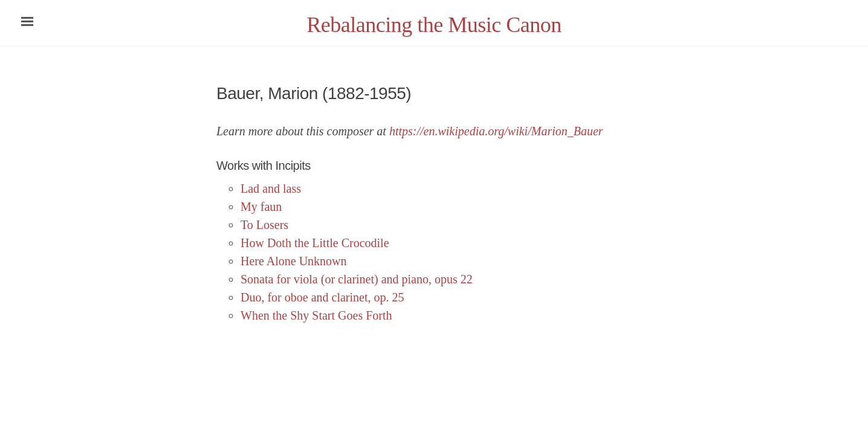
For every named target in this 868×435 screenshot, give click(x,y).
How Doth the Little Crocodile (315, 243)
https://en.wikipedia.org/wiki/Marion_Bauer (496, 131)
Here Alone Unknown (294, 261)
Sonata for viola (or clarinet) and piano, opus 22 (357, 279)
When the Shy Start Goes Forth (316, 315)
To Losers (264, 225)
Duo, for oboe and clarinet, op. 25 (322, 297)
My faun (261, 207)
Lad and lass (271, 188)
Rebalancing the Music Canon (434, 25)
